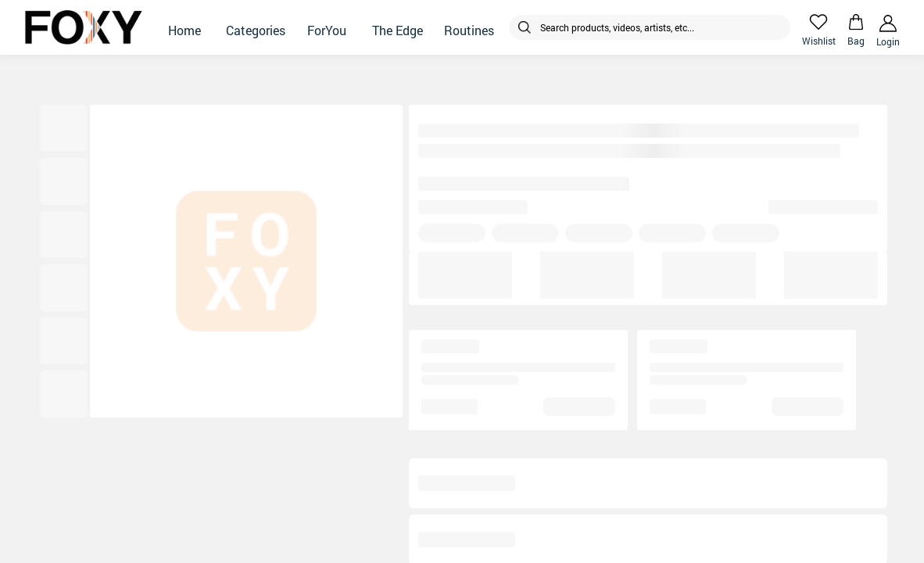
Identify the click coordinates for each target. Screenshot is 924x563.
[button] (184, 27)
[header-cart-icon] (856, 22)
